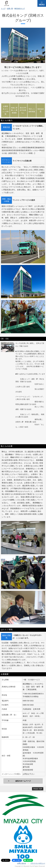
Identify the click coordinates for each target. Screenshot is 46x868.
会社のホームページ (23, 781)
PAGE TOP (38, 789)
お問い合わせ (22, 863)
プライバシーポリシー (38, 863)
